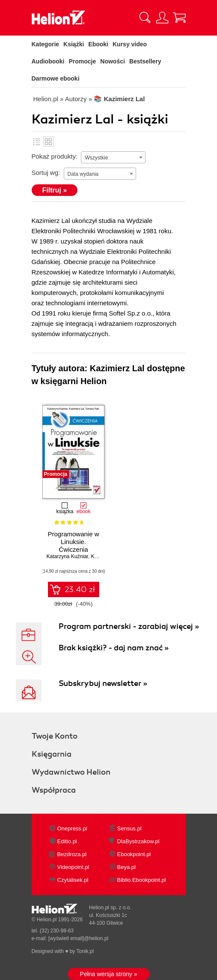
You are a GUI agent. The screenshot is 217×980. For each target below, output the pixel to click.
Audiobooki (48, 61)
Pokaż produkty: (55, 156)
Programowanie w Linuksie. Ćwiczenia (73, 542)
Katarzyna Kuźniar (67, 556)
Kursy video (130, 44)
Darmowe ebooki (56, 78)
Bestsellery (145, 61)
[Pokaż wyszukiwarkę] (145, 18)
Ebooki (98, 44)
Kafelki (48, 141)
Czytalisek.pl (73, 880)
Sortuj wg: (46, 173)
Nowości (113, 61)
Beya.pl (126, 867)
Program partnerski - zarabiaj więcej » (129, 626)
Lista (37, 141)
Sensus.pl (129, 828)
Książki (74, 44)
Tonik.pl (85, 951)
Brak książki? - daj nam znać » (114, 648)
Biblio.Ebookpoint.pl (142, 880)
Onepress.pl (72, 828)
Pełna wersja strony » (109, 974)
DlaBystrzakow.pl (138, 841)
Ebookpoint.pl (134, 854)
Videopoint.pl (73, 867)
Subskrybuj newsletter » (103, 683)
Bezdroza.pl (72, 854)
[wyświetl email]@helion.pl (78, 938)
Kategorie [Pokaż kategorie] (46, 44)
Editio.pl (67, 841)
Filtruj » (55, 190)
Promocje (83, 61)
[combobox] (113, 157)
